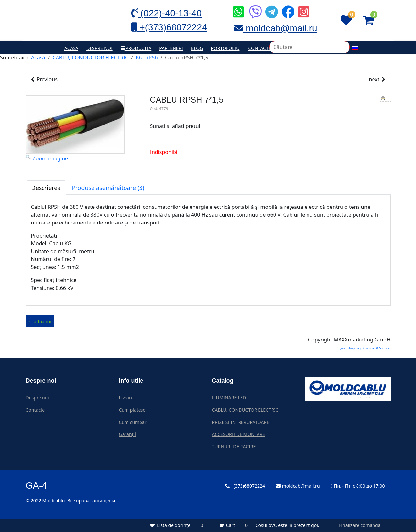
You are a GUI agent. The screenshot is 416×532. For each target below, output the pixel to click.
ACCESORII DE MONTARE (239, 434)
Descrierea (46, 188)
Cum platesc (132, 410)
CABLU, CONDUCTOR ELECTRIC (245, 410)
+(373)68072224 (245, 486)
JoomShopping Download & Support (366, 348)
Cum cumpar (133, 422)
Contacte (259, 48)
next (378, 79)
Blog (197, 48)
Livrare (126, 398)
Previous (44, 79)
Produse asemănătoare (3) (108, 188)
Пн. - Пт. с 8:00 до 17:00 (358, 486)
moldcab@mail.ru (298, 486)
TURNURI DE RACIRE (234, 447)
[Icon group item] (238, 7)
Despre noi (100, 48)
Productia (136, 48)
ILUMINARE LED (229, 398)
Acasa (71, 48)
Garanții (127, 434)
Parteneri (171, 48)
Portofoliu (225, 48)
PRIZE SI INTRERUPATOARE (241, 422)
